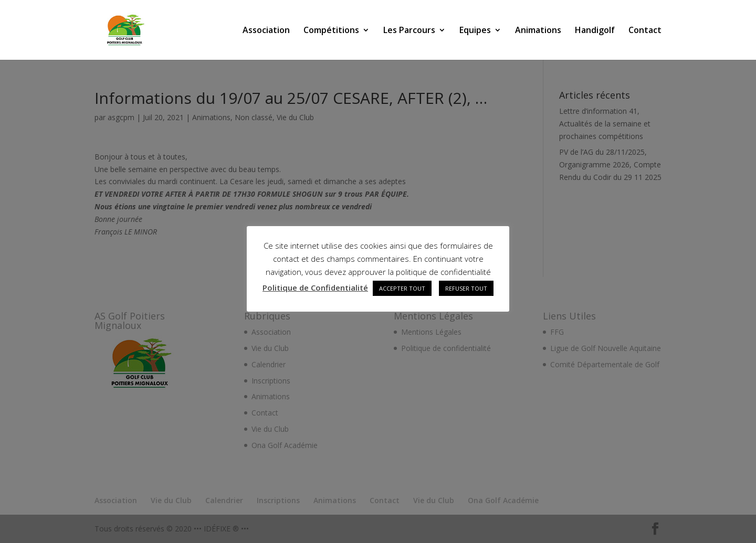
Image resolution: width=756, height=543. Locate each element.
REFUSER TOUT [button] (466, 288)
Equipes (475, 31)
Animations (538, 31)
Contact (645, 31)
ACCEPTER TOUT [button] (402, 288)
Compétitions (331, 31)
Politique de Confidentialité (315, 288)
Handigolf (595, 31)
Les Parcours (409, 31)
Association (266, 31)
